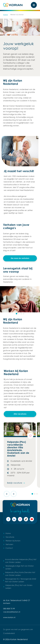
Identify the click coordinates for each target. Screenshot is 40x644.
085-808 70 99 (9, 609)
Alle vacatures (20, 414)
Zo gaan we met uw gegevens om (18, 629)
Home (5, 15)
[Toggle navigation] (34, 5)
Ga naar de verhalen (20, 258)
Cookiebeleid (9, 633)
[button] (17, 314)
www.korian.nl (9, 617)
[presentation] (7, 494)
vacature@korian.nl (12, 612)
